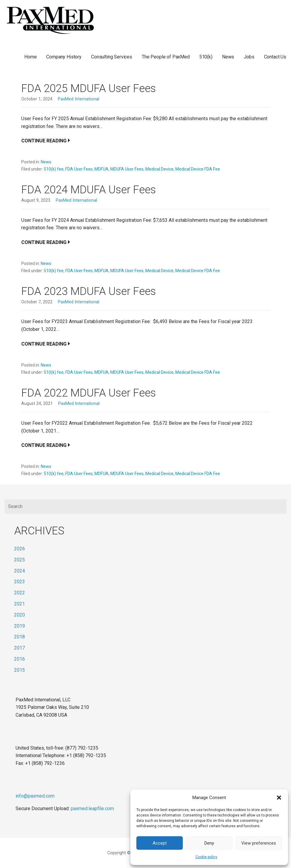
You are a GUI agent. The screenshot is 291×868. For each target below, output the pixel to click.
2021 (19, 604)
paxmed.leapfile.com (92, 809)
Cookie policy (206, 857)
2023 (19, 582)
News (228, 57)
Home (30, 57)
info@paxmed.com (35, 796)
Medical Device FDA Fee (198, 169)
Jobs (249, 57)
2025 (19, 560)
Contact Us (275, 57)
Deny (209, 843)
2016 (19, 659)
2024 (19, 571)
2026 (19, 549)
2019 (19, 626)
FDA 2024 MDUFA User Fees (89, 190)
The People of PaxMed (166, 57)
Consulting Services (112, 57)
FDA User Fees (79, 169)
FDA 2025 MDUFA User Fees (89, 88)
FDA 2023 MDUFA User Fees (89, 291)
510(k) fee (54, 169)
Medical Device (159, 169)
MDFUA (101, 169)
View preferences (259, 843)
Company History (64, 57)
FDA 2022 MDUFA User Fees (89, 393)
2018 (19, 637)
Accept (160, 843)
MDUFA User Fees (127, 169)
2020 (19, 615)
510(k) (206, 57)
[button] (279, 798)
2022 (19, 593)
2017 (19, 648)
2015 (19, 670)
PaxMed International (79, 99)
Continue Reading (44, 141)
